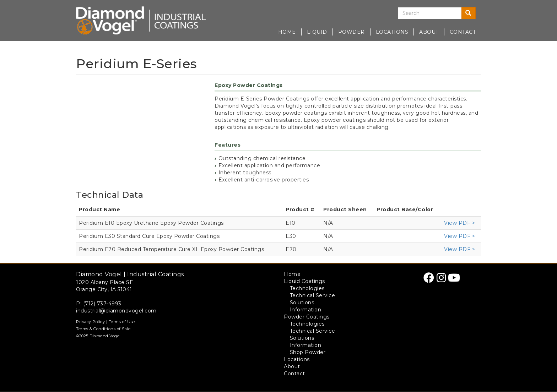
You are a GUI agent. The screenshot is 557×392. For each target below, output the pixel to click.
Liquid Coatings (304, 281)
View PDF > (459, 223)
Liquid (317, 32)
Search (471, 13)
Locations (392, 32)
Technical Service (313, 295)
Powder (351, 32)
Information (306, 310)
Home (287, 32)
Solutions (302, 303)
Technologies (307, 288)
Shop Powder (308, 352)
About (429, 32)
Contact (463, 32)
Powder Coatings (307, 317)
